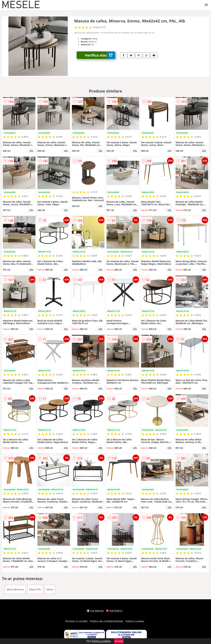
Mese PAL (35, 589)
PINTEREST (114, 611)
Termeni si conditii (76, 621)
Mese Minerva (15, 589)
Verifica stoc (100, 55)
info (31, 151)
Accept (119, 641)
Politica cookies (135, 621)
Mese (50, 589)
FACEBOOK (95, 611)
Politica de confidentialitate (107, 621)
